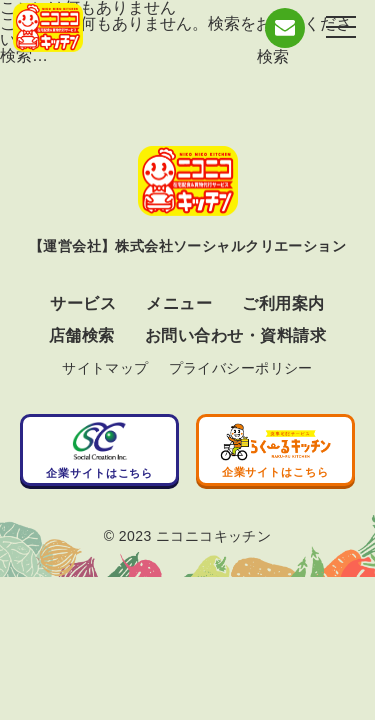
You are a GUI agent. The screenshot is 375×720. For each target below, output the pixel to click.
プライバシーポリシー (241, 368)
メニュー (179, 303)
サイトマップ (105, 368)
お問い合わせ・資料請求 (235, 335)
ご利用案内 (283, 303)
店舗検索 (82, 335)
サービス (83, 303)
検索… (24, 55)
